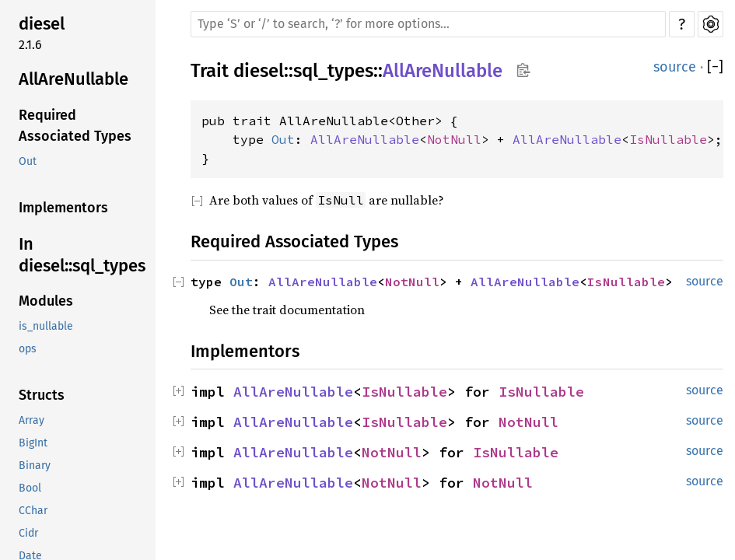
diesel (42, 24)
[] (715, 67)
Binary (35, 465)
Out (28, 161)
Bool (30, 488)
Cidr (28, 533)
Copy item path (523, 70)
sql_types (333, 71)
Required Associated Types (75, 126)
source (675, 67)
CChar (33, 511)
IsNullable (668, 139)
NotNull (454, 139)
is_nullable (46, 326)
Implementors (63, 208)
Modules (46, 301)
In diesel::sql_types (82, 255)
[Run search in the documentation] (428, 24)
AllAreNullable (73, 79)
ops (28, 349)
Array (31, 420)
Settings (710, 24)
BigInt (33, 443)
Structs (42, 395)
